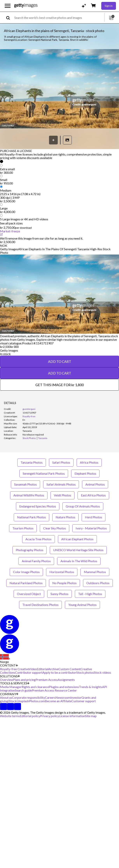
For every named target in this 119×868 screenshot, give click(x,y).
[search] (10, 18)
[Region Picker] (5, 659)
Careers (50, 697)
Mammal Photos (95, 572)
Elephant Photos (85, 473)
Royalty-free (29, 416)
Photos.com (37, 701)
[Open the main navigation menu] (8, 6)
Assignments (66, 680)
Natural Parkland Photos (26, 583)
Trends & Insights (91, 687)
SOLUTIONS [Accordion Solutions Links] (10, 676)
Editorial (42, 669)
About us (6, 697)
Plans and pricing (24, 680)
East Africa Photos (93, 495)
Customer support (84, 701)
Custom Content (70, 669)
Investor (76, 697)
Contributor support (29, 672)
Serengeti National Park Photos (44, 473)
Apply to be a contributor (59, 672)
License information (72, 716)
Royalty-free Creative (14, 669)
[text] (59, 18)
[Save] (53, 140)
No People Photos (64, 583)
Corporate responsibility (28, 697)
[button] (59, 89)
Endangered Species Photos (38, 506)
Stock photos (85, 672)
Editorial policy (30, 716)
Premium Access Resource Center (54, 690)
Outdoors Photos (98, 583)
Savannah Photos (25, 484)
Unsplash (23, 701)
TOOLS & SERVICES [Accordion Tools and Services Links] (15, 683)
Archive (53, 669)
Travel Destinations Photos (40, 605)
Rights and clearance (35, 687)
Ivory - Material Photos (91, 528)
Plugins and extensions (64, 687)
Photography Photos (30, 550)
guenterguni (29, 409)
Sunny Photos (59, 594)
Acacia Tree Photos (38, 539)
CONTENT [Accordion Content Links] (9, 665)
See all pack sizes (11, 223)
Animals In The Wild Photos (79, 561)
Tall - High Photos (90, 594)
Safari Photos (61, 462)
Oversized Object (29, 594)
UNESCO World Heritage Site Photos (78, 550)
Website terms (10, 716)
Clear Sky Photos (55, 528)
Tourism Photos (23, 528)
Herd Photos (94, 517)
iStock (12, 701)
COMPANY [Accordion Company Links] (9, 694)
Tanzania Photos (32, 462)
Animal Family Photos (36, 561)
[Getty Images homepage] (26, 6)
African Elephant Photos (77, 539)
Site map (91, 716)
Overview (7, 680)
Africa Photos (89, 462)
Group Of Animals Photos (83, 506)
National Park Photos (31, 517)
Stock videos (102, 672)
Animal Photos (95, 484)
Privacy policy (49, 716)
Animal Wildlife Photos (29, 495)
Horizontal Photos (62, 572)
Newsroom (63, 697)
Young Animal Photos (82, 605)
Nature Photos (65, 517)
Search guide (23, 690)
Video (33, 669)
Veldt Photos (63, 495)
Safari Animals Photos (61, 484)
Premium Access (47, 680)
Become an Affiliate (58, 701)
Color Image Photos (26, 572)
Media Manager (11, 687)
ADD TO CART (60, 361)
